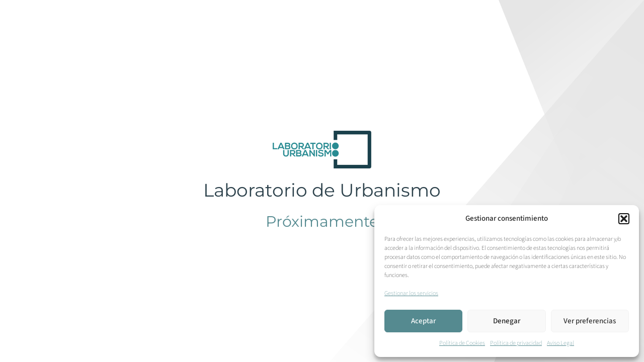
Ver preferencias (590, 321)
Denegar (507, 321)
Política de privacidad (516, 343)
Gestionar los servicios (411, 293)
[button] (624, 219)
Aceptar (423, 321)
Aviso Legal (560, 343)
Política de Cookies (462, 343)
